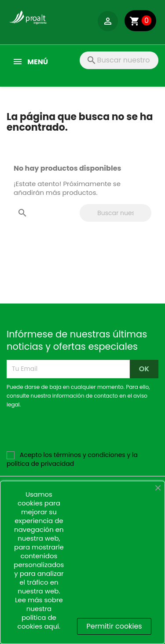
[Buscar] (119, 60)
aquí (51, 626)
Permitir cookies (114, 626)
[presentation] (80, 433)
